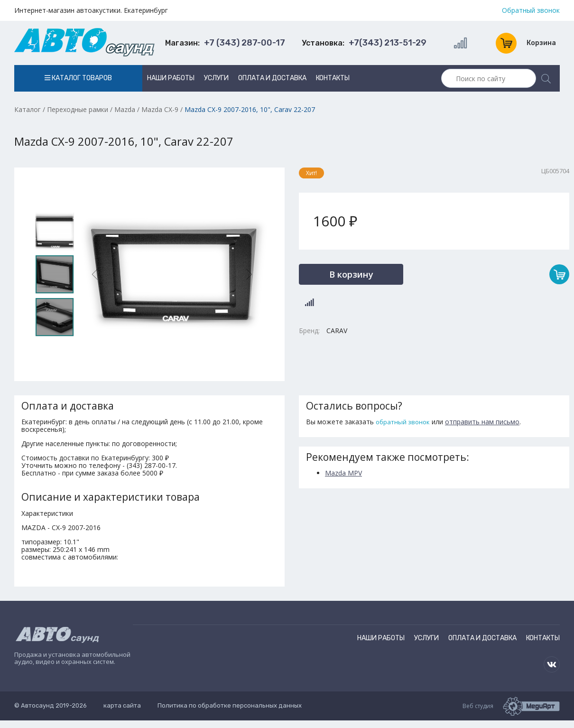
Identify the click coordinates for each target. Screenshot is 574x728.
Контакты (333, 78)
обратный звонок (403, 422)
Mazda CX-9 (160, 109)
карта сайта (122, 705)
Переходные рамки (78, 109)
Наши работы (171, 78)
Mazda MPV (343, 473)
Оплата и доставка (272, 78)
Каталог (28, 109)
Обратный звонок (531, 10)
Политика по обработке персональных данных (230, 705)
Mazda (125, 109)
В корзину (351, 274)
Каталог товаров (78, 78)
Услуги (216, 78)
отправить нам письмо (482, 422)
